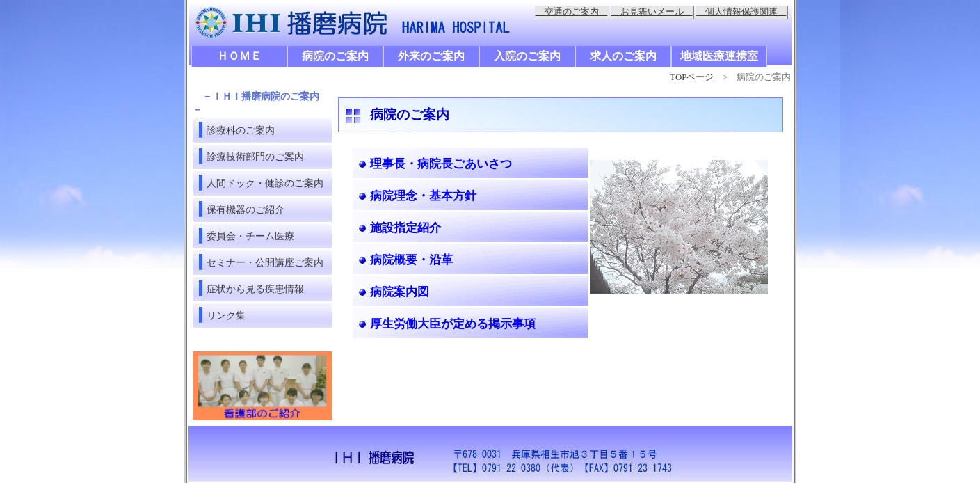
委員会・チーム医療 (250, 236)
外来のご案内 (431, 56)
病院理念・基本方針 (423, 196)
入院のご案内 (527, 56)
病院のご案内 (335, 56)
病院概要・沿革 (411, 260)
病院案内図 (400, 292)
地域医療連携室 (719, 56)
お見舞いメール (652, 12)
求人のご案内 (623, 56)
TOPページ (692, 77)
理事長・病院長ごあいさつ (441, 164)
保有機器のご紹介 (246, 209)
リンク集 (226, 315)
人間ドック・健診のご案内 (265, 183)
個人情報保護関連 (741, 12)
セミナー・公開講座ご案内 (265, 262)
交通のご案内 (572, 12)
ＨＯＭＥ (239, 56)
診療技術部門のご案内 (255, 157)
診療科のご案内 (241, 130)
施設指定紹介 (405, 228)
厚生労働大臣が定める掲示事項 (453, 324)
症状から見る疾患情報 (255, 289)
